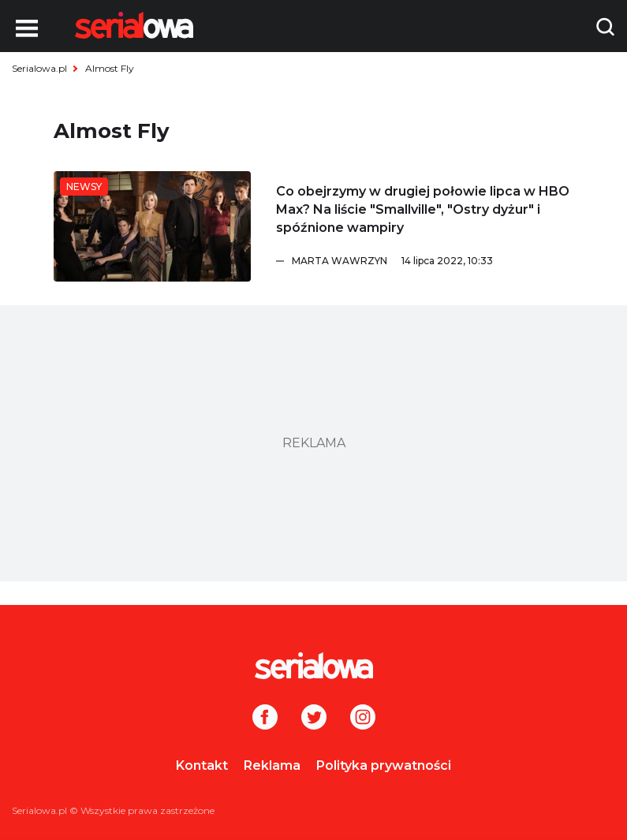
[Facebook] (265, 719)
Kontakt (202, 765)
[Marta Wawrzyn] (433, 261)
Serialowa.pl (39, 68)
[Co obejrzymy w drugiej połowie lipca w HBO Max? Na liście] (152, 226)
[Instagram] (363, 719)
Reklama (272, 765)
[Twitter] (314, 719)
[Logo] (134, 25)
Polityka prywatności (384, 765)
